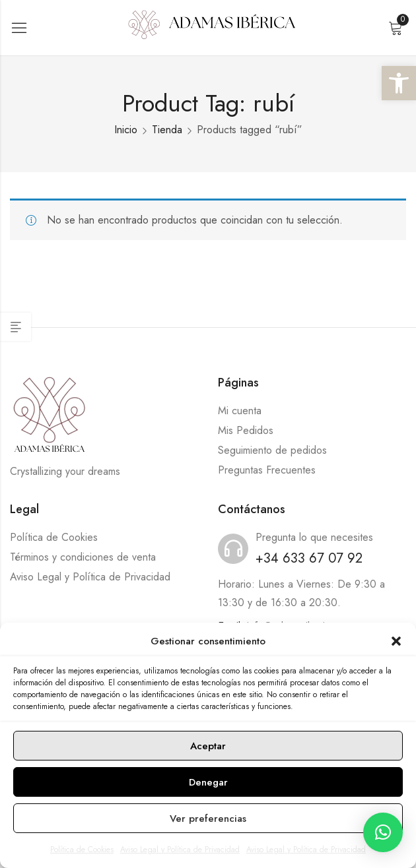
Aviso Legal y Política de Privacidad (180, 850)
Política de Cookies (82, 850)
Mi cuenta (240, 411)
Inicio (126, 130)
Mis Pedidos (246, 430)
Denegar (208, 782)
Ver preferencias (208, 819)
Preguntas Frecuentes (267, 470)
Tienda (167, 130)
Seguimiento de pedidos (272, 450)
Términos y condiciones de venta (83, 557)
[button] (399, 83)
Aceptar (208, 746)
